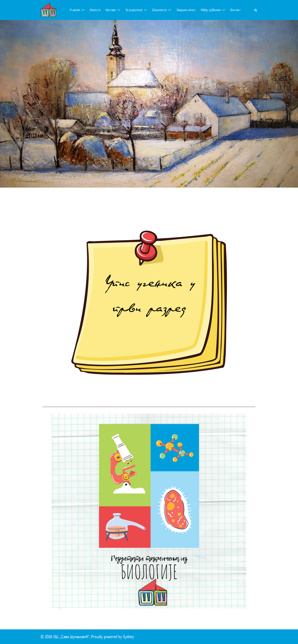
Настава (111, 10)
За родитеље (134, 10)
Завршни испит (186, 10)
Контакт (235, 10)
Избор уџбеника (211, 10)
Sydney (129, 637)
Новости (95, 10)
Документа (159, 10)
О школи (75, 10)
